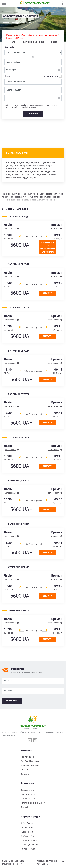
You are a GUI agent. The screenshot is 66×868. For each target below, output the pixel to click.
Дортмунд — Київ (29, 840)
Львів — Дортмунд (29, 845)
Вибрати (48, 293)
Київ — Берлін (27, 823)
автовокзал (10, 229)
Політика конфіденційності (33, 803)
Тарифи (24, 770)
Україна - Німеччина (30, 761)
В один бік (9, 47)
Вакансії (24, 807)
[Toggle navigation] (5, 3)
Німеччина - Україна (30, 765)
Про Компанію (27, 757)
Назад (7, 76)
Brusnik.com (58, 861)
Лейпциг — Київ (28, 849)
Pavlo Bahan (42, 864)
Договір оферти (28, 799)
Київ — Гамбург (28, 828)
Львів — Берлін (28, 832)
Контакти (25, 774)
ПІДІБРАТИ (33, 114)
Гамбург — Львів (28, 836)
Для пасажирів (28, 794)
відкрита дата (51, 76)
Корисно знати (27, 790)
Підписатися (12, 701)
